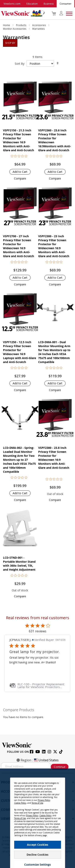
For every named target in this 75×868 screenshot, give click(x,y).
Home (7, 25)
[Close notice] (60, 782)
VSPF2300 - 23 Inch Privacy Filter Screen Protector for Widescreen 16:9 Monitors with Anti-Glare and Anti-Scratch (54, 246)
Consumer (65, 4)
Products (21, 25)
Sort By (20, 64)
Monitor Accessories (15, 29)
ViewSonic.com (12, 4)
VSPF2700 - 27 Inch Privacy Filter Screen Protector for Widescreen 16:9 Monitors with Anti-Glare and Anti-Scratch (18, 246)
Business (49, 4)
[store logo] (22, 13)
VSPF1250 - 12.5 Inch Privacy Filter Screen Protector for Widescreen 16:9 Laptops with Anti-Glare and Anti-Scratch (19, 352)
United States (46, 760)
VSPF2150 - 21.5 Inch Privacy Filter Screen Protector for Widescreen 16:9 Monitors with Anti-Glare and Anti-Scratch (18, 140)
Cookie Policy (20, 803)
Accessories (39, 25)
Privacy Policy (44, 800)
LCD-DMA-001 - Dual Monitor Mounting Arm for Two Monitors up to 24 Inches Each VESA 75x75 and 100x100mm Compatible (54, 352)
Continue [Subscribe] (60, 767)
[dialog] (37, 818)
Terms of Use (37, 803)
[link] (37, 685)
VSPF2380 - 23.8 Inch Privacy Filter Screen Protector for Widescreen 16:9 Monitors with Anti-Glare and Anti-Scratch (54, 458)
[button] (20, 178)
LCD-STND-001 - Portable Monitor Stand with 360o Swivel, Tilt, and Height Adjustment (19, 564)
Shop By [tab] (10, 43)
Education (32, 4)
